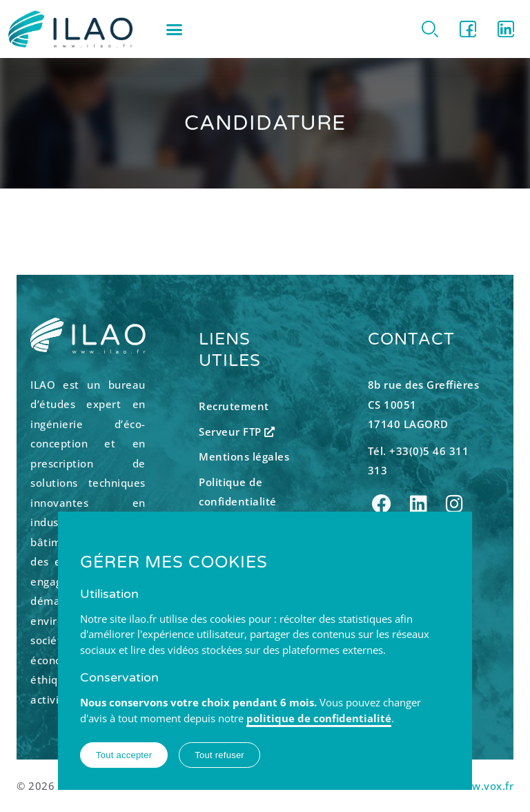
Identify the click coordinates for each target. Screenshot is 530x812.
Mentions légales (244, 456)
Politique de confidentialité (238, 492)
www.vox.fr (484, 786)
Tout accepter (124, 755)
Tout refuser (219, 755)
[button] (175, 29)
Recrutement (234, 406)
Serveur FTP (237, 432)
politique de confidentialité (319, 718)
